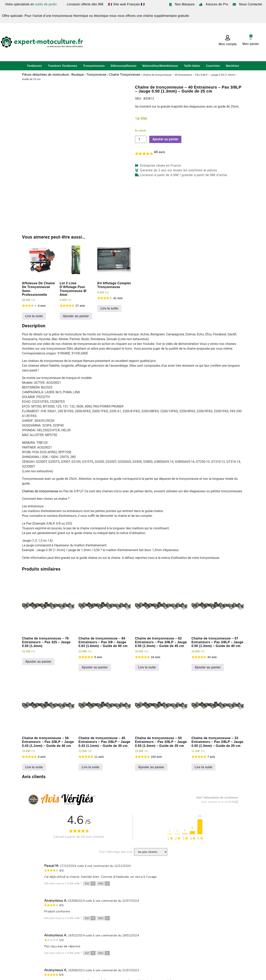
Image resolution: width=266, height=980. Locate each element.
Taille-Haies (192, 66)
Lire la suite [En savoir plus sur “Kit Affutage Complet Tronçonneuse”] (109, 308)
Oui (90, 884)
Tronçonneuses (94, 66)
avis (159, 152)
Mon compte (228, 44)
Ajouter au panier (165, 139)
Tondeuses (34, 66)
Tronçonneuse (96, 75)
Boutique (78, 75)
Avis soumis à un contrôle (220, 802)
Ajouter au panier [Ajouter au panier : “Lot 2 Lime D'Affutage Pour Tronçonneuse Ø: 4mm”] (76, 316)
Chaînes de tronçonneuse (40, 491)
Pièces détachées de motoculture (45, 75)
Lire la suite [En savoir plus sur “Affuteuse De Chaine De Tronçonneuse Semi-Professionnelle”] (34, 316)
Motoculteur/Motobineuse (160, 66)
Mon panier (251, 44)
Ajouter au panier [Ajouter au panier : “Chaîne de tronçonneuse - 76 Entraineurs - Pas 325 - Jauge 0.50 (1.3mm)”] (38, 662)
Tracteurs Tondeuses (63, 66)
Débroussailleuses (124, 66)
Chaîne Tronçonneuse (125, 75)
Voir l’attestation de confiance (217, 798)
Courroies (213, 66)
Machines (232, 66)
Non (104, 884)
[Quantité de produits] (141, 139)
